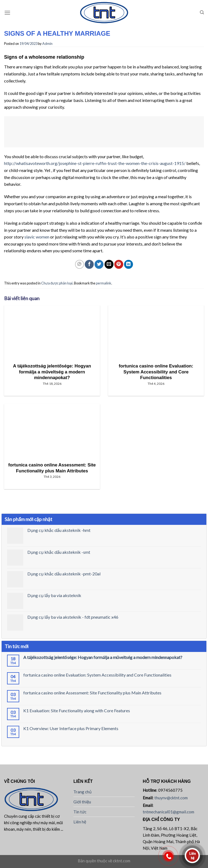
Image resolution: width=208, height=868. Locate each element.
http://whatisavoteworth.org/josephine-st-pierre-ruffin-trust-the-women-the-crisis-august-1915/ (95, 163)
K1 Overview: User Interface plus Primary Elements (71, 728)
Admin (47, 44)
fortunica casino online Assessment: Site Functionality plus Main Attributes (92, 693)
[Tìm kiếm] (202, 12)
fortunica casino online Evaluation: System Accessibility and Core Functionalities (97, 675)
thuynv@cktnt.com (171, 798)
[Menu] (7, 13)
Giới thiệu (82, 802)
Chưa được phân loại (57, 283)
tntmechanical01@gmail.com (168, 812)
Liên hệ (80, 822)
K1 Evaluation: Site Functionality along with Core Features (77, 710)
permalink (104, 283)
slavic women (37, 237)
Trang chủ (82, 792)
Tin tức (80, 812)
